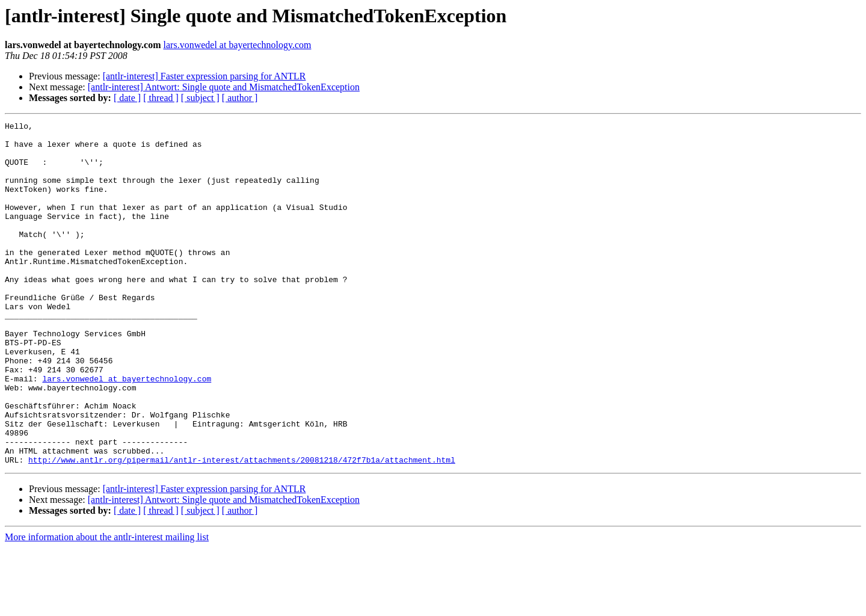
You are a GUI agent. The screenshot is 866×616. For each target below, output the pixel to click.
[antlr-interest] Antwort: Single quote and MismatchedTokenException (224, 87)
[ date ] (127, 98)
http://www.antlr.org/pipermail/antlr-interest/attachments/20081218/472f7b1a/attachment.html (242, 528)
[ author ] (240, 98)
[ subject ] (200, 98)
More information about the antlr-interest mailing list (107, 605)
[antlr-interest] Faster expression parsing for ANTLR (204, 76)
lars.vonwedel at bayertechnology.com (238, 45)
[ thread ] (161, 98)
